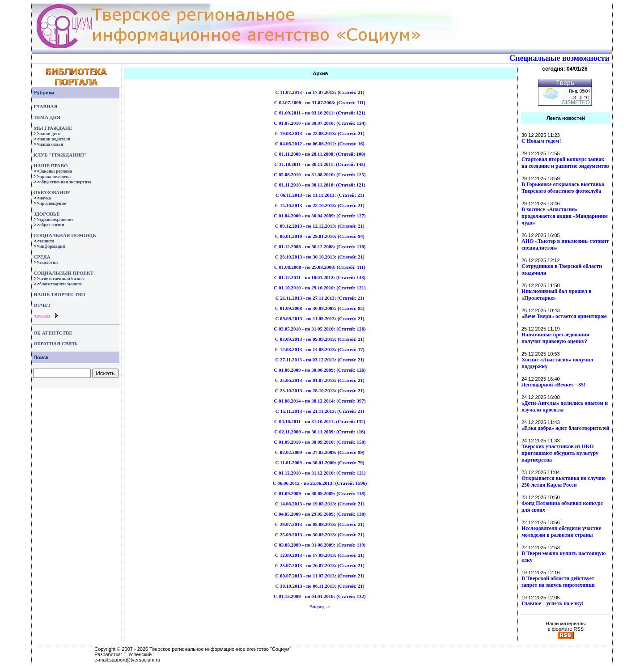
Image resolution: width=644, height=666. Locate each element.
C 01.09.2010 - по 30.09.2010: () (320, 442)
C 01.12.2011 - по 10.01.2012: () (320, 277)
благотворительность (61, 284)
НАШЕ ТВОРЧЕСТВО (59, 294)
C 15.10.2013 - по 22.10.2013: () (320, 205)
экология (49, 262)
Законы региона (56, 171)
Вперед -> (320, 607)
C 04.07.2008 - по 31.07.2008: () (320, 102)
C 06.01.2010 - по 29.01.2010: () (320, 236)
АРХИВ (41, 316)
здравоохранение (56, 219)
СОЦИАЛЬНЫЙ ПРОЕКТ (64, 273)
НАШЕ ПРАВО (51, 165)
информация (52, 246)
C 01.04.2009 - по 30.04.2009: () (320, 216)
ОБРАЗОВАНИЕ (52, 192)
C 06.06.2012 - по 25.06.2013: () (320, 483)
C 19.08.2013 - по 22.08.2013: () (320, 133)
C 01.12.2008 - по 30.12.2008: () (320, 246)
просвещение (53, 203)
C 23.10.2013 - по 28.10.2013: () (320, 390)
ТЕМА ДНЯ (47, 117)
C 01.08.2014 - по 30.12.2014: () (320, 401)
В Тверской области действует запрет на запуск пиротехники (558, 582)
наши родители (55, 139)
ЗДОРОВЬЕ (47, 214)
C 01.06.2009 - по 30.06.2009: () (320, 370)
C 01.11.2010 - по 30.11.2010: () (320, 185)
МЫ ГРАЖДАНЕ (53, 128)
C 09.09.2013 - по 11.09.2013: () (320, 318)
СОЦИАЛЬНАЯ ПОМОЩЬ (65, 235)
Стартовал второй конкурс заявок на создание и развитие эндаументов (565, 163)
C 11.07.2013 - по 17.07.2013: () (320, 92)
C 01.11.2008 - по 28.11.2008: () (320, 154)
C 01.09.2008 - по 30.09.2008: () (320, 308)
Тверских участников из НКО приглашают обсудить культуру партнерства (560, 453)
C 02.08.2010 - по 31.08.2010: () (320, 174)
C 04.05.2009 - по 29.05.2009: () (320, 514)
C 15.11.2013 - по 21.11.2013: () (320, 411)
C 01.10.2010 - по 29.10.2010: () (320, 288)
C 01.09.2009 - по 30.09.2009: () (320, 493)
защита (47, 241)
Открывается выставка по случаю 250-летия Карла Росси (563, 481)
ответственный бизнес (62, 278)
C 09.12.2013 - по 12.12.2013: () (320, 226)
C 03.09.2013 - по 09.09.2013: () (320, 339)
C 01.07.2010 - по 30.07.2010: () (320, 123)
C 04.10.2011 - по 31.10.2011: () (320, 421)
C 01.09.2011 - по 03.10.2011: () (320, 113)
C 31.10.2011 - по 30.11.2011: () (320, 164)
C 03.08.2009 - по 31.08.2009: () (320, 545)
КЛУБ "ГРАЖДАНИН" (60, 155)
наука (45, 198)
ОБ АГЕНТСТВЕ (53, 333)
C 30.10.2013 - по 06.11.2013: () (320, 586)
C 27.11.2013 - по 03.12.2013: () (320, 360)
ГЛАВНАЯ (45, 106)
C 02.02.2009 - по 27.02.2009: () (320, 452)
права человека (55, 176)
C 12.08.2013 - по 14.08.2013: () (320, 349)
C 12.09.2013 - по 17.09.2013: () (320, 555)
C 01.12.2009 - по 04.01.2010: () (320, 596)
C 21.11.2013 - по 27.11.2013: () (320, 298)
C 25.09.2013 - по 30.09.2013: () (320, 534)
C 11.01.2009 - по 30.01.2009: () (320, 462)
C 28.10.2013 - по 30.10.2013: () (320, 257)
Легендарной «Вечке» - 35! (553, 385)
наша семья (51, 144)
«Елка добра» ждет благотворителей (566, 428)
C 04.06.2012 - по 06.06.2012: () (320, 144)
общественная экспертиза (65, 182)
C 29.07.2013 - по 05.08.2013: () (320, 524)
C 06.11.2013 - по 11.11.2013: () (320, 195)
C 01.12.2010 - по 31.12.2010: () (320, 473)
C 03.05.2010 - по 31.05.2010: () (320, 329)
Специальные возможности (559, 58)
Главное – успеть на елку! (553, 603)
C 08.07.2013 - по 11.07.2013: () (320, 576)
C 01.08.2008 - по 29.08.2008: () (320, 267)
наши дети (50, 134)
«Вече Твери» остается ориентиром (564, 316)
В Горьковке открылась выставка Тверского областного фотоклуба (563, 188)
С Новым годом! (541, 141)
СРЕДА (42, 257)
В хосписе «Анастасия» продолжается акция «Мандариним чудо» (565, 216)
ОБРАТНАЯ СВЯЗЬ (55, 344)
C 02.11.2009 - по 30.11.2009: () (320, 432)
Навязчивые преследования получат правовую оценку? (555, 338)
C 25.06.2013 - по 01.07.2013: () (320, 380)
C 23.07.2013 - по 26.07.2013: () (320, 565)
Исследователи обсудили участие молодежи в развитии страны (561, 532)
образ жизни (52, 225)
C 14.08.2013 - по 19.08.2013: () (320, 504)
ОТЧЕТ (42, 305)
